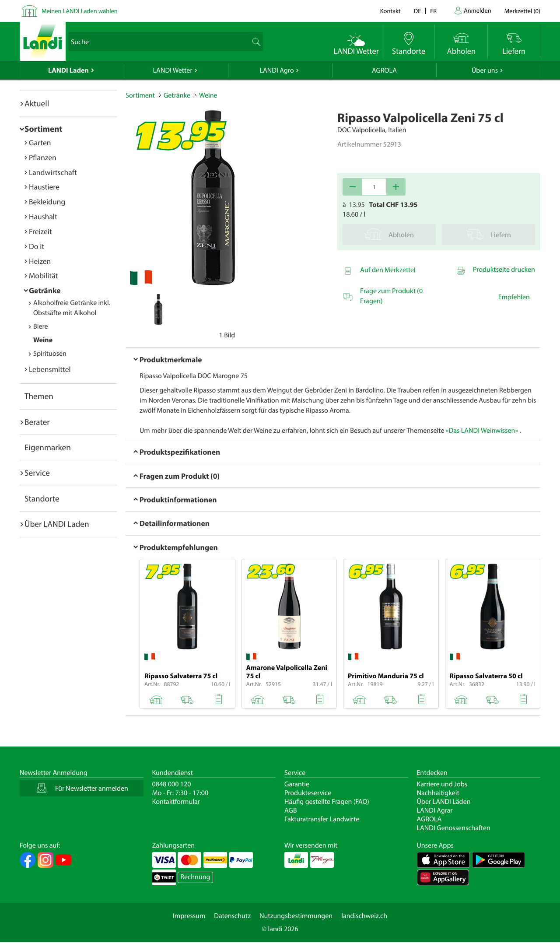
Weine (43, 340)
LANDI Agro (276, 70)
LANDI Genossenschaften (454, 828)
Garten (40, 142)
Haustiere (44, 187)
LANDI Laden (68, 70)
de (418, 11)
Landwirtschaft (53, 172)
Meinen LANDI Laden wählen (80, 11)
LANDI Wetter (173, 70)
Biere (41, 326)
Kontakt (390, 11)
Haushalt (43, 216)
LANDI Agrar (435, 810)
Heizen (40, 261)
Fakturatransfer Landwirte (322, 819)
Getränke (45, 290)
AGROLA (384, 70)
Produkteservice (308, 793)
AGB (291, 810)
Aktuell (37, 103)
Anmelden (478, 10)
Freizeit (40, 231)
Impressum (189, 916)
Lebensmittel (50, 369)
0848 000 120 (172, 784)
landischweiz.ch (364, 916)
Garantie (297, 784)
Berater (37, 422)
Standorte (42, 498)
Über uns (485, 70)
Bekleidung (47, 202)
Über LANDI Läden (444, 802)
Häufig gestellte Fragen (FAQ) (327, 802)
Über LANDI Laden (57, 524)
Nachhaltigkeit (438, 793)
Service (37, 473)
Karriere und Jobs (442, 784)
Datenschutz (232, 916)
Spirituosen (50, 354)
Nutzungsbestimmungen (296, 916)
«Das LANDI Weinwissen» (482, 431)
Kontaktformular (176, 802)
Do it (37, 246)
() (522, 11)
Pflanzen (43, 157)
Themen (39, 396)
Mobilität (43, 275)
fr (433, 11)
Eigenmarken (48, 447)
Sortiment (43, 129)
